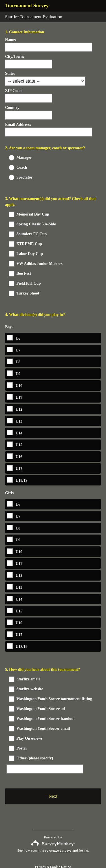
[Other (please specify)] (45, 753)
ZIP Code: (14, 91)
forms (83, 838)
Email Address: (18, 125)
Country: (13, 108)
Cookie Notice (60, 854)
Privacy (41, 854)
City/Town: (15, 57)
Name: (11, 40)
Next (53, 784)
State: (10, 73)
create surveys (60, 838)
